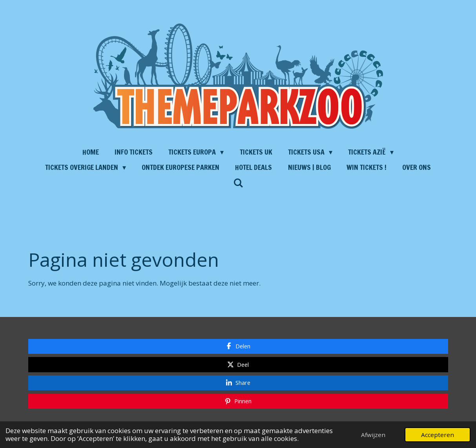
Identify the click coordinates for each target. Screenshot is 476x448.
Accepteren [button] (438, 435)
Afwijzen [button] (373, 435)
